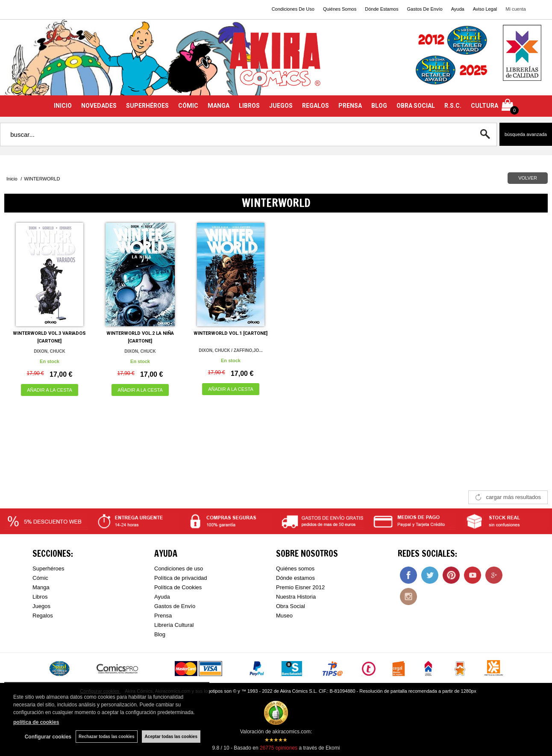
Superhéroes (48, 568)
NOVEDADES (99, 106)
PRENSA (350, 106)
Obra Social (291, 606)
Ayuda (458, 9)
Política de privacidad (181, 578)
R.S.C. (453, 106)
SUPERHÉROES (147, 106)
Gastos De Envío (424, 9)
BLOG (379, 106)
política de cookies (36, 722)
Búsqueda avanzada (526, 134)
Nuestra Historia (296, 597)
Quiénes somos (295, 568)
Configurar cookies (48, 737)
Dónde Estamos (382, 9)
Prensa (163, 616)
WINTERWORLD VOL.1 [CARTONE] (230, 333)
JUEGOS (281, 106)
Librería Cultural (174, 625)
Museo (284, 616)
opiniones (279, 748)
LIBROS (249, 106)
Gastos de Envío (175, 606)
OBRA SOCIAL (416, 106)
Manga (41, 587)
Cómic (40, 578)
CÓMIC (188, 106)
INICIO (63, 106)
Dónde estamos (295, 578)
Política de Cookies (178, 587)
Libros (40, 597)
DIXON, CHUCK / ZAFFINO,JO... (230, 350)
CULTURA (484, 106)
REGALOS (316, 106)
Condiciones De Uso (293, 9)
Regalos (43, 616)
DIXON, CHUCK (49, 351)
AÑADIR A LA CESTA (50, 390)
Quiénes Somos (340, 9)
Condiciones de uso (179, 568)
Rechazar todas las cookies (107, 737)
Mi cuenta (516, 9)
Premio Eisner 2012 (300, 587)
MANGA (219, 106)
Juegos (41, 606)
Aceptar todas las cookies (171, 737)
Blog (160, 634)
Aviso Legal (485, 9)
